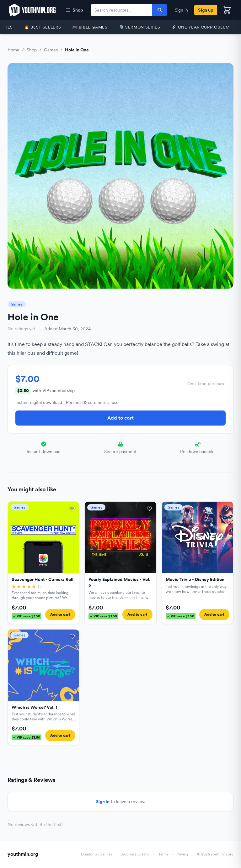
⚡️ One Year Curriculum (201, 27)
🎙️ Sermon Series (140, 27)
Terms (163, 854)
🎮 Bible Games (90, 27)
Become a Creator (135, 854)
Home (13, 50)
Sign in (181, 10)
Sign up (206, 10)
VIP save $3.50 (27, 616)
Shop (74, 10)
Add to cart (120, 418)
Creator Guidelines (96, 854)
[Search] (160, 10)
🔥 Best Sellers (43, 27)
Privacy (183, 854)
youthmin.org (23, 854)
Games (51, 50)
